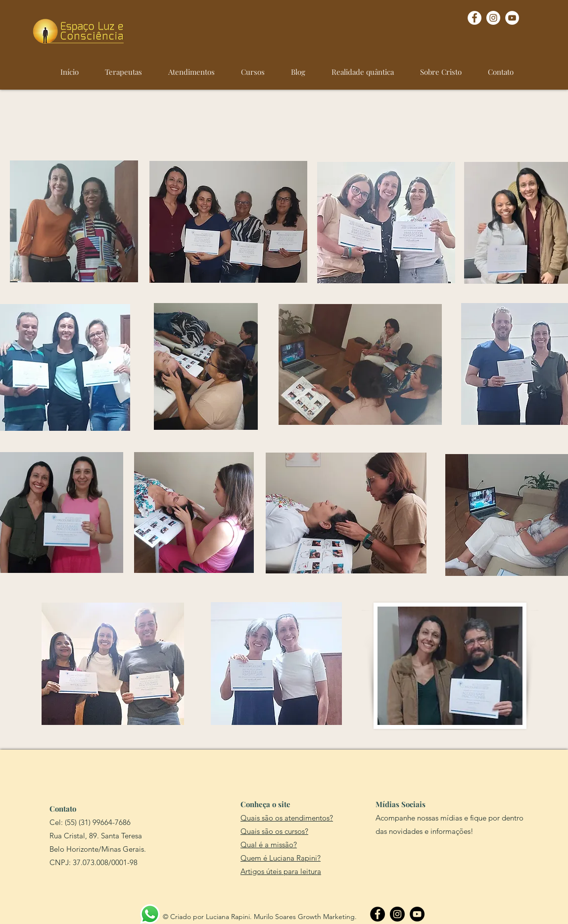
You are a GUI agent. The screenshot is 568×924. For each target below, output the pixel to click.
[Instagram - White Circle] (493, 18)
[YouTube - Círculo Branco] (512, 18)
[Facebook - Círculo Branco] (474, 18)
